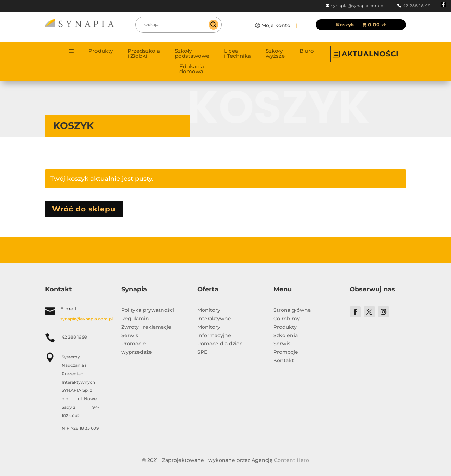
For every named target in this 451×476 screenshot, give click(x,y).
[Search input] (175, 25)
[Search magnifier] (214, 25)
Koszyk (345, 25)
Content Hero (292, 460)
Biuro (307, 51)
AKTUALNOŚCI (370, 54)
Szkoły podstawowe (192, 54)
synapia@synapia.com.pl (358, 6)
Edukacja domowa (192, 69)
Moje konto (276, 25)
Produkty (101, 51)
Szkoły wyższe (275, 54)
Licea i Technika (237, 54)
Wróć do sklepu (84, 209)
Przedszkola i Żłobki (144, 54)
